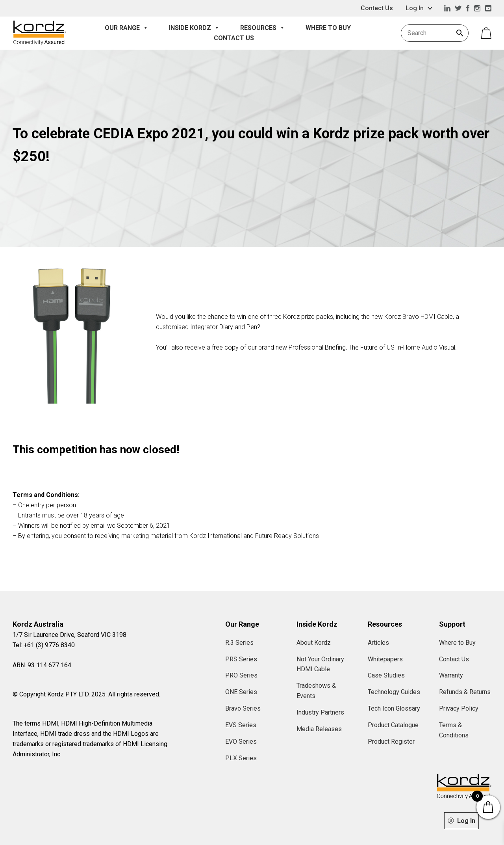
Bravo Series (243, 708)
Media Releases (319, 729)
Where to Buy (328, 28)
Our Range (127, 28)
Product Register (391, 742)
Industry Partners (320, 712)
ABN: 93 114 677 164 (42, 665)
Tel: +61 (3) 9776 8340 (44, 645)
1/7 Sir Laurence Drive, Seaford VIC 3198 (69, 635)
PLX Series (241, 758)
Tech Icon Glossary (394, 708)
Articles (378, 643)
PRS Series (241, 659)
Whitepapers (385, 659)
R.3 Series (239, 643)
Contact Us (377, 8)
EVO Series (241, 742)
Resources (263, 28)
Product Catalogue (393, 725)
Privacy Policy (459, 708)
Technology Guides (394, 692)
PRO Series (241, 675)
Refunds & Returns (465, 692)
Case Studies (386, 675)
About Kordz (314, 643)
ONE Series (241, 692)
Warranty (451, 675)
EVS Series (241, 725)
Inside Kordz (194, 28)
